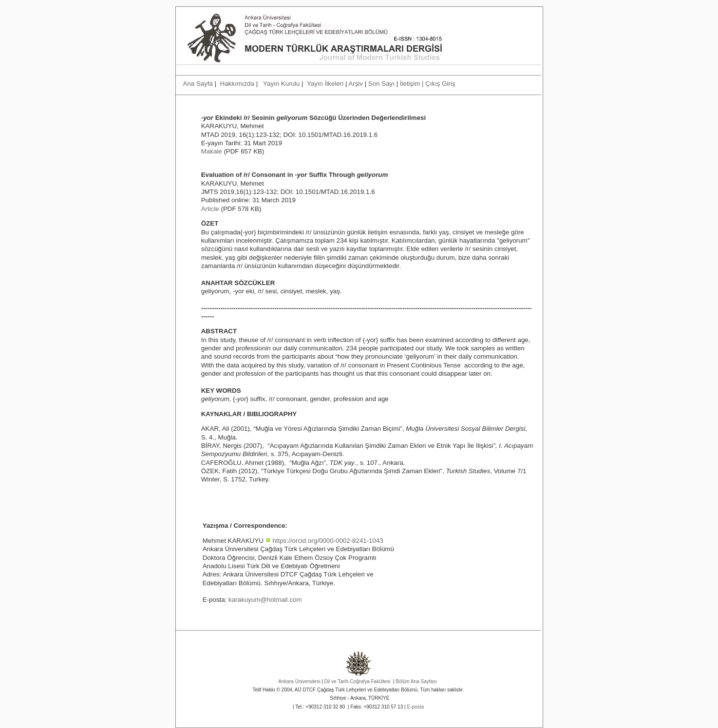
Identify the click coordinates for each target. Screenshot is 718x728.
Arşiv (356, 84)
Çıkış (433, 84)
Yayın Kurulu (282, 84)
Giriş (448, 84)
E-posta (415, 707)
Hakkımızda (237, 84)
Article (210, 209)
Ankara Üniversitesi (299, 681)
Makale (212, 151)
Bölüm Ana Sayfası (416, 681)
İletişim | (413, 84)
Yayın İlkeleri (325, 84)
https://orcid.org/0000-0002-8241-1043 (328, 541)
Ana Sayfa (199, 84)
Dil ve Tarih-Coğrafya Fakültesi (358, 681)
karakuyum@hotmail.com (265, 600)
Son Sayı (381, 84)
